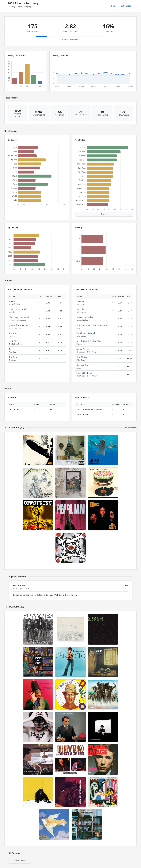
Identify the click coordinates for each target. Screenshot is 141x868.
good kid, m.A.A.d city (18, 325)
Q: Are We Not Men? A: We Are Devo (92, 325)
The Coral (13, 357)
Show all (104, 214)
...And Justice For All (18, 309)
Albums (113, 6)
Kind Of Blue (82, 357)
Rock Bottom (19, 585)
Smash (12, 301)
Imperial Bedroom (84, 373)
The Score (13, 333)
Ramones (81, 301)
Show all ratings (20, 860)
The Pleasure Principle (86, 333)
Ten (11, 349)
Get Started (126, 6)
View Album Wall (130, 427)
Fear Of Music (82, 309)
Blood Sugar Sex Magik (19, 317)
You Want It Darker (85, 317)
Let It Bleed (14, 341)
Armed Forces (82, 349)
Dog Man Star (82, 365)
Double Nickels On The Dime (89, 341)
